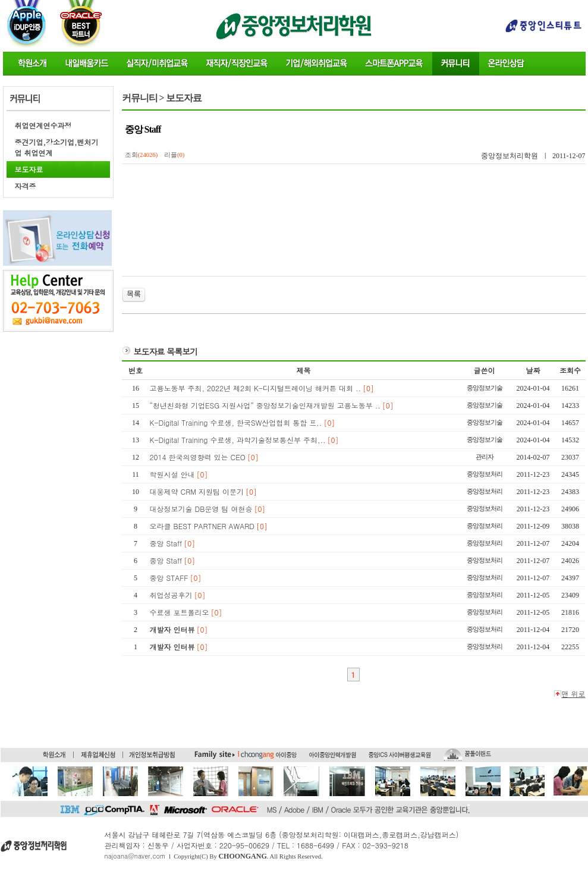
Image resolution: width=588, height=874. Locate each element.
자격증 (26, 186)
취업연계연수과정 (43, 125)
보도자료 (29, 169)
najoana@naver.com (135, 856)
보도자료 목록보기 (166, 351)
